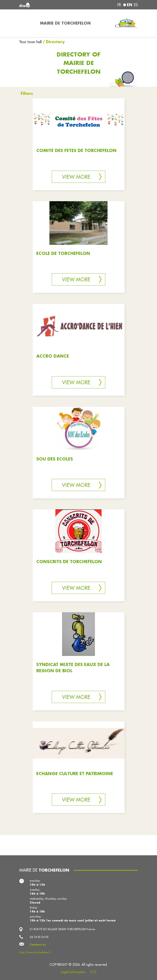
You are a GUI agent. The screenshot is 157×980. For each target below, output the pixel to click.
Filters (27, 93)
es (136, 5)
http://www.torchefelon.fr (35, 952)
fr (119, 5)
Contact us (38, 945)
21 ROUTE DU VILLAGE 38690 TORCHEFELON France (62, 929)
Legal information (73, 972)
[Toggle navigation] (27, 23)
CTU (93, 972)
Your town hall (31, 42)
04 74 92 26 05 (39, 937)
